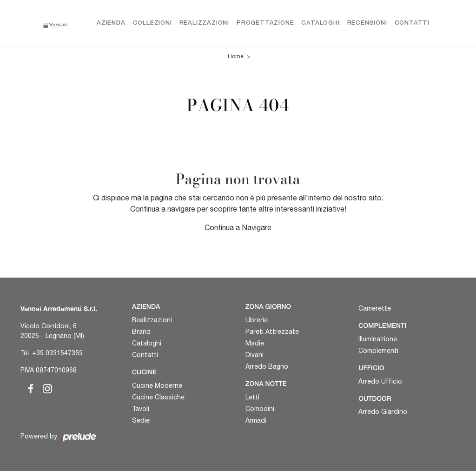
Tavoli (141, 409)
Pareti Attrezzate (272, 332)
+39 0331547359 (57, 353)
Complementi (378, 351)
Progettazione (265, 23)
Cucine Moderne (157, 385)
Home (236, 57)
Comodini (260, 409)
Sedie (141, 420)
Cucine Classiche (158, 397)
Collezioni (152, 23)
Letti (252, 397)
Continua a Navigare (238, 227)
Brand (141, 332)
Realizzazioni (204, 23)
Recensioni (367, 23)
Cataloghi (320, 23)
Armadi (256, 420)
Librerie (257, 320)
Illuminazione (378, 339)
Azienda (111, 23)
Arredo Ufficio (380, 381)
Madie (255, 343)
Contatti (412, 23)
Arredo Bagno (267, 366)
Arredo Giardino (383, 411)
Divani (255, 355)
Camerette (375, 308)
